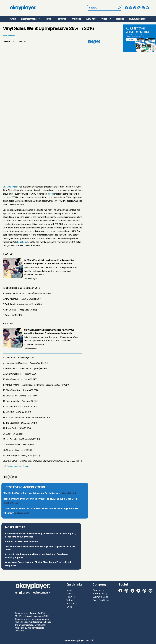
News (48, 19)
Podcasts (72, 604)
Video (104, 19)
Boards (120, 19)
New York (91, 19)
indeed (51, 194)
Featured (61, 19)
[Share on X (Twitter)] (94, 42)
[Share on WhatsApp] (98, 42)
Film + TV (71, 597)
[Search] (119, 8)
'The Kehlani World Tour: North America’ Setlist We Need (40, 493)
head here (22, 242)
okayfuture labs (137, 19)
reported (7, 198)
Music (70, 594)
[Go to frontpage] (23, 8)
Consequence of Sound (18, 467)
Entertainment (29, 19)
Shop (13, 19)
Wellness (76, 19)
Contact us (98, 590)
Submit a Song (100, 597)
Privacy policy (100, 594)
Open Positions (101, 600)
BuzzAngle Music (11, 187)
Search (87, 8)
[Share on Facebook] (90, 42)
